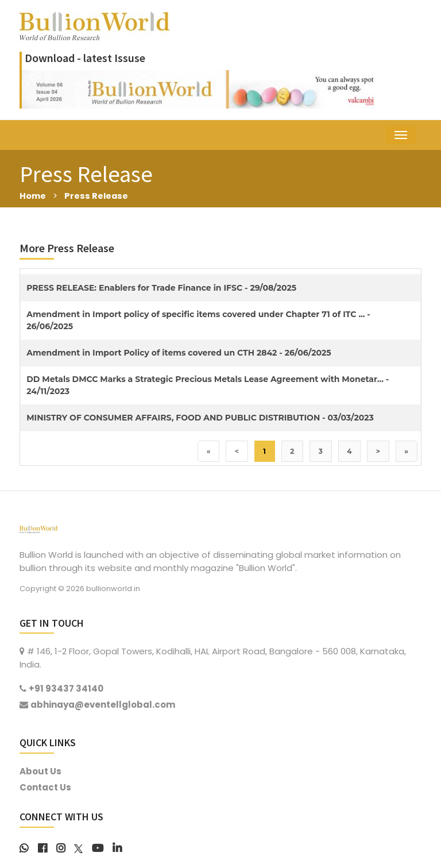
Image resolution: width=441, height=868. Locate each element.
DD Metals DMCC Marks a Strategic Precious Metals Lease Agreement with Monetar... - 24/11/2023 (208, 385)
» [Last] (406, 451)
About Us (40, 771)
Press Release (97, 196)
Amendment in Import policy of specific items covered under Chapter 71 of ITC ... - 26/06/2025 (198, 320)
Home (33, 196)
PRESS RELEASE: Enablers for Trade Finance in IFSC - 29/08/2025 (161, 288)
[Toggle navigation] (401, 135)
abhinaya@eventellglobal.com (103, 705)
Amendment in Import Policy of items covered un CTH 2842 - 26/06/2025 (179, 353)
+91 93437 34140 (66, 689)
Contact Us (45, 787)
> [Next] (378, 451)
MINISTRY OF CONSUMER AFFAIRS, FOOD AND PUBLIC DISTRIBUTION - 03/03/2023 (200, 418)
